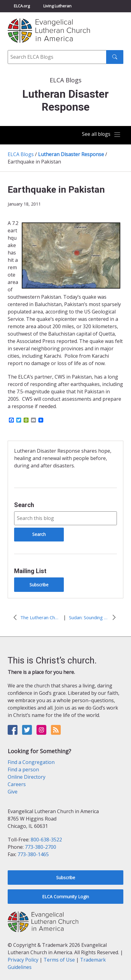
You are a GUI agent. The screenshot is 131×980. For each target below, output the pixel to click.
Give (13, 792)
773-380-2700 (40, 847)
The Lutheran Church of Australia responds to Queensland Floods (40, 617)
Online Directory (27, 777)
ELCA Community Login (65, 897)
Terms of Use (59, 960)
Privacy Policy (23, 960)
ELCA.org (22, 6)
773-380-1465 (33, 854)
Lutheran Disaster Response (71, 154)
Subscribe (39, 585)
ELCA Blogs (21, 154)
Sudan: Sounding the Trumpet (89, 617)
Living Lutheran (57, 6)
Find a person (23, 769)
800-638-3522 (46, 840)
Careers (17, 784)
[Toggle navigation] (101, 135)
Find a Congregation (31, 762)
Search (24, 505)
